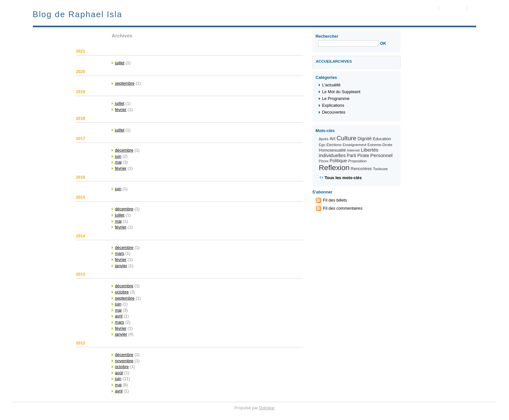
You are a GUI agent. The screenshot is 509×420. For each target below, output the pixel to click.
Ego (322, 145)
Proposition (357, 161)
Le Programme (336, 99)
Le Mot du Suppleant (341, 92)
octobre (122, 292)
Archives (342, 61)
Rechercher (327, 36)
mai (118, 162)
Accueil (324, 61)
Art (332, 139)
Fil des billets (335, 200)
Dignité (364, 139)
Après (324, 139)
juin (118, 156)
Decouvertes (334, 112)
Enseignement (355, 145)
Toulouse (380, 169)
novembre (124, 361)
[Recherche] (348, 43)
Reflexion (334, 167)
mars (119, 253)
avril (119, 316)
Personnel (381, 155)
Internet (353, 150)
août (119, 373)
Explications (333, 105)
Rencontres (361, 169)
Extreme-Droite (380, 145)
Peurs (324, 161)
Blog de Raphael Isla (78, 14)
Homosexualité (332, 150)
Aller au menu (453, 8)
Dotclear (267, 408)
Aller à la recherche (486, 8)
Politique (338, 161)
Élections (334, 145)
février (121, 110)
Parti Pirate (358, 155)
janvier (121, 266)
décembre (124, 150)
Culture (347, 138)
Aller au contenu (422, 8)
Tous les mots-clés (343, 178)
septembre (125, 83)
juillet (120, 63)
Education (382, 139)
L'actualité (331, 85)
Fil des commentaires (343, 208)
